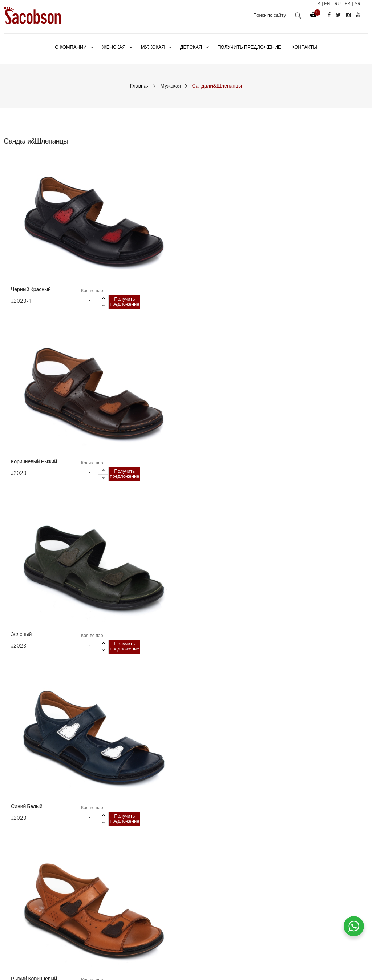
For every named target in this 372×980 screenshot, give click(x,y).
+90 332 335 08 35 (330, 903)
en (325, 4)
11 (305, 773)
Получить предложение (56, 247)
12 (316, 773)
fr (346, 4)
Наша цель (203, 884)
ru (336, 4)
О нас (197, 871)
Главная (140, 86)
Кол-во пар (52, 222)
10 (294, 773)
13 (327, 773)
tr (314, 4)
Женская (107, 871)
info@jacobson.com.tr (335, 916)
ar (357, 4)
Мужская (171, 86)
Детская (106, 896)
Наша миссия (206, 896)
